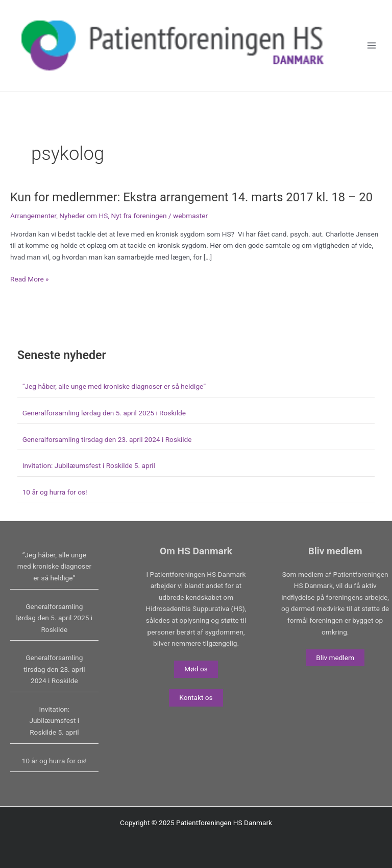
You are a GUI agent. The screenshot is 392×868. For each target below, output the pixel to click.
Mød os (196, 669)
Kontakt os (196, 697)
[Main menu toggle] (372, 46)
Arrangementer (33, 216)
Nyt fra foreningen (139, 216)
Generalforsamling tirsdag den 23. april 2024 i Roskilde (107, 439)
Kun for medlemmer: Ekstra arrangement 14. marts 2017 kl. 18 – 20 (191, 197)
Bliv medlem (335, 658)
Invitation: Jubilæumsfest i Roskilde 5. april (89, 465)
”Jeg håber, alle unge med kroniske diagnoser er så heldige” (114, 386)
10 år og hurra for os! (55, 492)
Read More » (30, 279)
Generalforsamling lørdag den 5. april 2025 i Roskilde (104, 413)
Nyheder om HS (83, 216)
